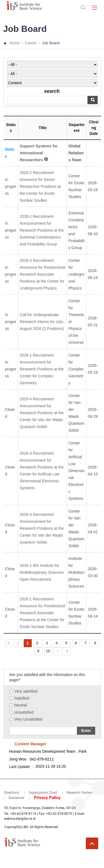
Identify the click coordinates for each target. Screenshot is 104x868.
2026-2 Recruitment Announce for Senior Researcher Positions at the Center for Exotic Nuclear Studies (40, 186)
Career (31, 43)
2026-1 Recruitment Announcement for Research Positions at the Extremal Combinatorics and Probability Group (42, 230)
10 (48, 651)
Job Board (51, 43)
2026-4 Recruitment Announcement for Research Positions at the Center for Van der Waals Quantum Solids (42, 413)
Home (14, 43)
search (52, 91)
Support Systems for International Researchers (39, 153)
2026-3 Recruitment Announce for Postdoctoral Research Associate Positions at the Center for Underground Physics (42, 274)
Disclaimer (16, 798)
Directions (12, 793)
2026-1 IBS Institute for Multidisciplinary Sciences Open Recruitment (42, 572)
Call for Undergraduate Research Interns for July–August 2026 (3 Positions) (42, 322)
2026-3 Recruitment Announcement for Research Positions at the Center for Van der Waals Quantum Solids (42, 528)
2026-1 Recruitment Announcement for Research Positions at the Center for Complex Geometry (42, 369)
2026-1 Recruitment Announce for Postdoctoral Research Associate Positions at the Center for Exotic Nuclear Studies (42, 613)
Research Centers (80, 793)
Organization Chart (43, 793)
